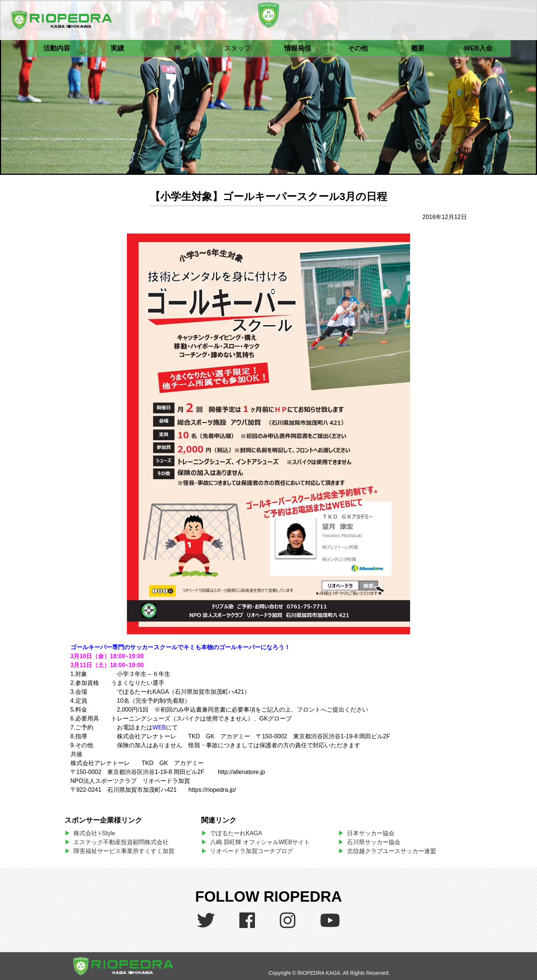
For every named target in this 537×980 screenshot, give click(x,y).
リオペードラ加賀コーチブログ (252, 851)
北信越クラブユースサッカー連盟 (392, 851)
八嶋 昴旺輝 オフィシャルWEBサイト (263, 842)
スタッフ (238, 48)
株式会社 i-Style (94, 833)
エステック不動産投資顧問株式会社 (121, 842)
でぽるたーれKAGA (236, 833)
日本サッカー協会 (371, 833)
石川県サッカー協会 (374, 842)
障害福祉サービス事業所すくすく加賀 (124, 851)
